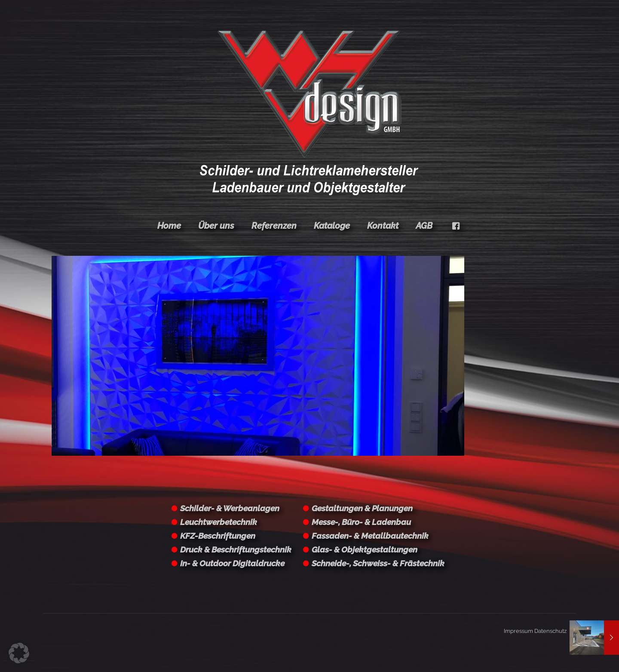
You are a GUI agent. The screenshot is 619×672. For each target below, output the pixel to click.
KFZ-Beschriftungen (218, 536)
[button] (19, 653)
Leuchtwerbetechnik (219, 522)
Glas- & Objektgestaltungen (365, 549)
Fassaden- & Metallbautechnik (370, 536)
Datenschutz (550, 631)
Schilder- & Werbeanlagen (230, 508)
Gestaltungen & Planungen (362, 508)
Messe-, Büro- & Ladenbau (361, 522)
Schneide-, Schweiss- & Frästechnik (378, 563)
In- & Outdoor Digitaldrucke (232, 563)
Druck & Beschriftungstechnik (236, 549)
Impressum (518, 631)
